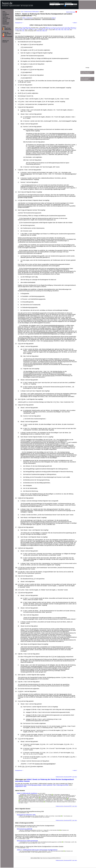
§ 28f (30, 29)
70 (21, 584)
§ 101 (59, 29)
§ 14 (63, 28)
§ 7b (54, 28)
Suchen (5, 13)
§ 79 (37, 29)
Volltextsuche (68, 3)
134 (28, 541)
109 (63, 726)
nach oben (75, 777)
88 (20, 654)
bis (32, 332)
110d (20, 691)
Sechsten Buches (48, 341)
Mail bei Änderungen (72, 12)
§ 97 (52, 29)
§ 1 (49, 28)
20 (42, 134)
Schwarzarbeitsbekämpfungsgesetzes (54, 326)
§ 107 (62, 29)
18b (20, 170)
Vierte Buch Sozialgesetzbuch (26, 36)
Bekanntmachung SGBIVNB (25, 829)
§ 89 (42, 29)
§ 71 (35, 29)
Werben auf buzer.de (6, 41)
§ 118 (20, 30)
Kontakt (5, 21)
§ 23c (23, 31)
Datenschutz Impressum (6, 23)
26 (23, 399)
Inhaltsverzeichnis (60, 777)
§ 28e (27, 29)
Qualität (5, 20)
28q (21, 572)
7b (30, 45)
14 (21, 102)
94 (20, 682)
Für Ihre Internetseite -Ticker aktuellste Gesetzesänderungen (86, 79)
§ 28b (24, 29)
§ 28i (40, 31)
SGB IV (47, 28)
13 (63, 677)
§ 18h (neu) (72, 28)
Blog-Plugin (8, 28)
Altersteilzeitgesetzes (26, 174)
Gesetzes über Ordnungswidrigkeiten (45, 764)
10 (72, 145)
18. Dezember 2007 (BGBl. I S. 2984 (25, 39)
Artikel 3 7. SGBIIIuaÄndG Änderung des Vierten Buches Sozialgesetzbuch (37, 850)
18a (20, 107)
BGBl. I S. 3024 (26, 18)
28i (65, 250)
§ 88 (40, 29)
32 (20, 576)
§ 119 (23, 30)
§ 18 (66, 28)
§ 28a (21, 29)
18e (21, 200)
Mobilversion (8, 30)
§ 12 (61, 28)
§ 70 (32, 29)
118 (31, 70)
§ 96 (49, 29)
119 (31, 75)
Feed (6, 35)
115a (31, 64)
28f (20, 548)
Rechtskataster (8, 37)
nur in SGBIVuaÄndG (72, 6)
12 (21, 99)
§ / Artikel (52, 6)
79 (20, 593)
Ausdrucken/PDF (68, 777)
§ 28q (43, 31)
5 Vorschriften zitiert (26, 28)
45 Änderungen (19, 19)
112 (20, 739)
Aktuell (5, 16)
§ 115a (17, 30)
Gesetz (57, 6)
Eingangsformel (19, 23)
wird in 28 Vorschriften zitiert (49, 19)
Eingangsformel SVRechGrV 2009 (26, 815)
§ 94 (44, 29)
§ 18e (65, 30)
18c (23, 192)
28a (37, 277)
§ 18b (59, 30)
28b (20, 498)
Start (4, 12)
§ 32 (46, 31)
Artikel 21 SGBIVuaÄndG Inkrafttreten (27, 793)
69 (23, 764)
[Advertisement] (87, 41)
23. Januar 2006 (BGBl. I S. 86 (36, 38)
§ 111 (72, 29)
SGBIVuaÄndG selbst (21, 785)
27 (56, 402)
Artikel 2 (74, 23)
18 (21, 104)
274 (53, 657)
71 (21, 590)
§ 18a (68, 28)
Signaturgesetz (63, 694)
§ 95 (47, 29)
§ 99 (57, 29)
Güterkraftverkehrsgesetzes (25, 314)
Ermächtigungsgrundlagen (35, 785)
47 (46, 352)
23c (20, 344)
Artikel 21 (54, 18)
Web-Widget (8, 34)
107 (63, 730)
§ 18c (62, 30)
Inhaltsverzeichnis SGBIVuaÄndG (31, 12)
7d (38, 50)
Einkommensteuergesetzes (59, 134)
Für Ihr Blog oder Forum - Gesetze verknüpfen (87, 73)
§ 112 (75, 29)
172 (38, 376)
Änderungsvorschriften (63, 785)
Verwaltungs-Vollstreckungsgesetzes (28, 679)
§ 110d (69, 29)
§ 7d (58, 28)
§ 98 (54, 29)
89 (23, 675)
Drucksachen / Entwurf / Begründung (33, 19)
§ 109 (65, 29)
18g (34, 53)
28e (20, 527)
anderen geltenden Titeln (49, 785)
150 (32, 341)
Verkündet (5, 17)
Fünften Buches (53, 352)
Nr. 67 (31, 18)
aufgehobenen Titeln (21, 786)
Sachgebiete (6, 14)
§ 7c (56, 28)
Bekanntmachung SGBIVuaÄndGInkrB (27, 841)
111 (20, 701)
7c (34, 50)
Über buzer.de (6, 19)
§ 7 (51, 28)
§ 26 (18, 29)
